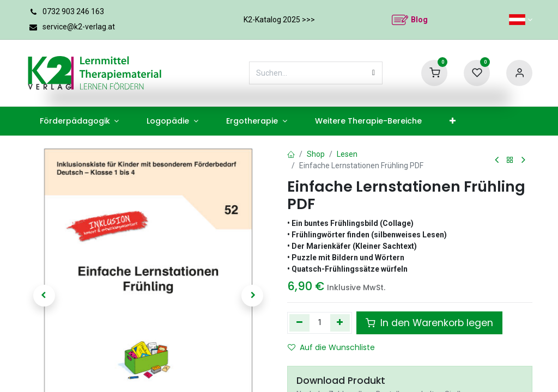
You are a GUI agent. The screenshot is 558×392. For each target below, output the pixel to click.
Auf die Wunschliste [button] (331, 347)
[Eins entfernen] (299, 323)
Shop (316, 154)
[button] (44, 296)
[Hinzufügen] (340, 323)
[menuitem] (79, 121)
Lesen (347, 154)
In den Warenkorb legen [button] (429, 323)
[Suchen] (374, 73)
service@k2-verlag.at (79, 27)
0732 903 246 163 (73, 11)
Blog (419, 20)
